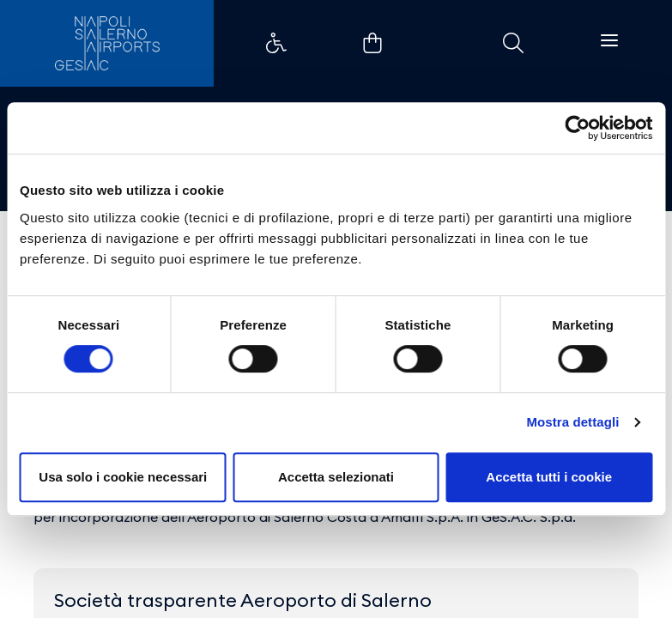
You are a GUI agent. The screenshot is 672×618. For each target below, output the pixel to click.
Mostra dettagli (572, 422)
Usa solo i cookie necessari (123, 477)
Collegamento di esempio (276, 43)
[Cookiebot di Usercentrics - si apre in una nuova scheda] (577, 128)
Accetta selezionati (336, 477)
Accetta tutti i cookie (549, 477)
